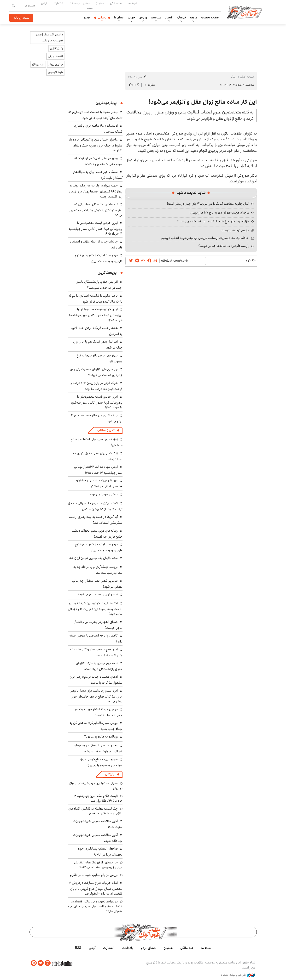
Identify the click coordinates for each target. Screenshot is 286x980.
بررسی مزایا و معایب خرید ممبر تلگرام (94, 875)
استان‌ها (119, 17)
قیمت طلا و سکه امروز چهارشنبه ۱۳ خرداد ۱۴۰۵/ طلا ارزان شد (98, 798)
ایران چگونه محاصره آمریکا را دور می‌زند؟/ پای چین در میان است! (208, 204)
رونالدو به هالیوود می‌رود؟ (101, 737)
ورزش (143, 17)
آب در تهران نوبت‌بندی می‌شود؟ (98, 594)
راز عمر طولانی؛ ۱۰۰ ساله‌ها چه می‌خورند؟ (224, 246)
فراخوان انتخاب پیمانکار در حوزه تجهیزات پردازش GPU (100, 852)
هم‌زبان (100, 3)
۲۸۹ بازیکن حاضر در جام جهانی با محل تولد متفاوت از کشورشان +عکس (95, 506)
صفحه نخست (210, 17)
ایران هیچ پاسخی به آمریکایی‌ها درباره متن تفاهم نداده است (96, 652)
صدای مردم (88, 5)
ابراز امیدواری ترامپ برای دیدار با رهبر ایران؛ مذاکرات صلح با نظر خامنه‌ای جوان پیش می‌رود (96, 696)
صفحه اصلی (247, 77)
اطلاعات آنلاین (245, 12)
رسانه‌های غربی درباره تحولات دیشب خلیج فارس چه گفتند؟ (97, 534)
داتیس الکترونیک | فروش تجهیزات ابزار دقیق (49, 38)
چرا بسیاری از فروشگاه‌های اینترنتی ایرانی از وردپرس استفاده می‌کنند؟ (98, 865)
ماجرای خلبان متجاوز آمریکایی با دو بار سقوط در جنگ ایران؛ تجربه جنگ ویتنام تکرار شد (96, 145)
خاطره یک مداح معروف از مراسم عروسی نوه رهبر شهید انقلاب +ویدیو (205, 238)
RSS (78, 948)
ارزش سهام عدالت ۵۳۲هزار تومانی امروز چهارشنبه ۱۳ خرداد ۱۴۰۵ (98, 470)
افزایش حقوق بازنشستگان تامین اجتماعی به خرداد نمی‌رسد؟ (99, 285)
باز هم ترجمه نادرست (235, 230)
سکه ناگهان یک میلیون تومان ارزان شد (93, 558)
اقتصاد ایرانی (55, 56)
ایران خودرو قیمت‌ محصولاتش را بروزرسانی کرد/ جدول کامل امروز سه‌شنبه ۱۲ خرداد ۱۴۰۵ (96, 402)
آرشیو (44, 3)
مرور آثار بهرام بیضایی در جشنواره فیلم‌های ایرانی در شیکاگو (99, 483)
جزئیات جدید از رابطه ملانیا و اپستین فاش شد (96, 245)
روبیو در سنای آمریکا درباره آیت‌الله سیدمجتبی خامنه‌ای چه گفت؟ (98, 161)
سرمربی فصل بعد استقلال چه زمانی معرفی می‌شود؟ (97, 584)
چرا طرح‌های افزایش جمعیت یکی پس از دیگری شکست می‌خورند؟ (96, 372)
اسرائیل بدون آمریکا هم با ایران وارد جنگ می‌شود (98, 345)
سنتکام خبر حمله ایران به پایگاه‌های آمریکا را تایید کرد (97, 175)
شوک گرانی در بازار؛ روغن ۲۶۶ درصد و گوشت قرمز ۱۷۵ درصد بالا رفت (96, 386)
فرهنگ (181, 17)
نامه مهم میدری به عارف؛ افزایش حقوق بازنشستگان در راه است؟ (99, 666)
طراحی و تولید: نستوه (238, 975)
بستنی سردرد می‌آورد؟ (104, 494)
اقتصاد (169, 17)
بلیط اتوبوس (55, 72)
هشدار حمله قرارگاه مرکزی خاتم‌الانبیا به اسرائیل (97, 331)
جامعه (193, 17)
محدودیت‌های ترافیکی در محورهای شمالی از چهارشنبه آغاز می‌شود (98, 748)
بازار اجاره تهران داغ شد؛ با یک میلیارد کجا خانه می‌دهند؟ (213, 221)
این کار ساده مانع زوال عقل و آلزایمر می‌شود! (203, 102)
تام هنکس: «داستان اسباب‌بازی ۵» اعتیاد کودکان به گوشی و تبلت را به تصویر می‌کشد (96, 210)
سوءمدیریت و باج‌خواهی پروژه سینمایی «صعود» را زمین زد (101, 762)
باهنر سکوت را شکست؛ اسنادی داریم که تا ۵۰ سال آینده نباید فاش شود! (95, 115)
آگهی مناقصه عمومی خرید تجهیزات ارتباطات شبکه (98, 838)
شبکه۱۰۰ (133, 3)
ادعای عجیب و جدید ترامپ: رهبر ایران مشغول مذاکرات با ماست (96, 680)
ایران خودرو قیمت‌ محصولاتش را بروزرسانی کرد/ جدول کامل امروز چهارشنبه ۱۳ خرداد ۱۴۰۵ (96, 228)
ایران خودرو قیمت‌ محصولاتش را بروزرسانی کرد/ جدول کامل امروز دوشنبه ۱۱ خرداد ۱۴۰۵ (96, 315)
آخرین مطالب (106, 430)
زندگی (102, 17)
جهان (132, 17)
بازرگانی (110, 774)
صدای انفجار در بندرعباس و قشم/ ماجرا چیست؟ (99, 625)
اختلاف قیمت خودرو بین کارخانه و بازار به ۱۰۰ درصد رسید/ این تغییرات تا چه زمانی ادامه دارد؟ (95, 609)
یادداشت (74, 3)
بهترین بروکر (56, 64)
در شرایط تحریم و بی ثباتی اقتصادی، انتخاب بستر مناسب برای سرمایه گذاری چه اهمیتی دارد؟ (95, 906)
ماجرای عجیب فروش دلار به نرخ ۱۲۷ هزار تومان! (219, 213)
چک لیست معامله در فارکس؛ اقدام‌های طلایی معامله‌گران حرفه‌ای (95, 811)
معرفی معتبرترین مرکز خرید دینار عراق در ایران (96, 786)
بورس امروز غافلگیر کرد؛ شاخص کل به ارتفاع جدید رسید (96, 726)
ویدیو (87, 17)
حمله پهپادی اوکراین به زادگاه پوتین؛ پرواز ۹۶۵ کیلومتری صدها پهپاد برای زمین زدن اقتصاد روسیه (96, 191)
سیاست (156, 17)
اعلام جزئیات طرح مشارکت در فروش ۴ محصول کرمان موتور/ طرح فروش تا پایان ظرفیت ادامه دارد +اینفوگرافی (96, 888)
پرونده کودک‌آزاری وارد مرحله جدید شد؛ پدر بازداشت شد (98, 570)
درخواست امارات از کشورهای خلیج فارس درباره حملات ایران (99, 258)
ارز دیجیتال (38, 64)
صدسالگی (116, 3)
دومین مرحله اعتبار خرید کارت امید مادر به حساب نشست (98, 712)
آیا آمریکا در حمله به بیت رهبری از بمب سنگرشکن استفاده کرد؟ (96, 520)
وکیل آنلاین (56, 48)
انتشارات (58, 3)
